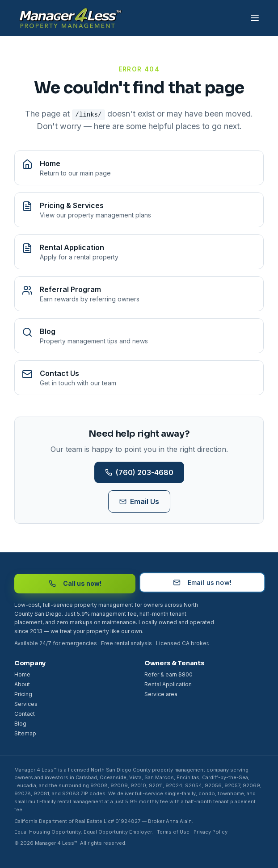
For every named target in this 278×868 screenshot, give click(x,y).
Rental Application (168, 684)
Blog (20, 724)
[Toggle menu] (255, 18)
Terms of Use (173, 832)
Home (22, 674)
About (22, 684)
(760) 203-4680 (139, 472)
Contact (25, 714)
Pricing (23, 694)
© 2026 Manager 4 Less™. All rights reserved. (70, 843)
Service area (161, 694)
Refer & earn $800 (168, 674)
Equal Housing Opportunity (48, 832)
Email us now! (202, 581)
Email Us (139, 501)
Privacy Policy (211, 832)
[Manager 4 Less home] (69, 18)
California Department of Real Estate (58, 821)
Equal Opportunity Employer (118, 832)
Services (26, 704)
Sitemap (25, 733)
